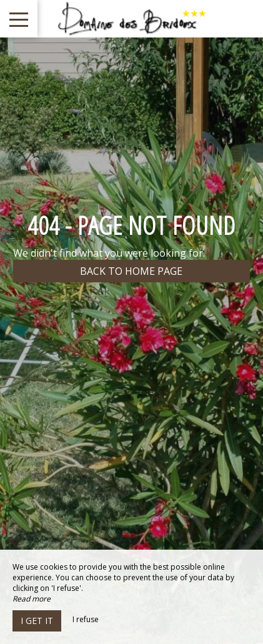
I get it (37, 621)
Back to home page (131, 271)
